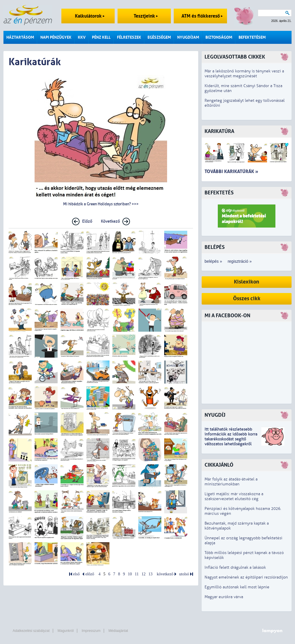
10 (130, 574)
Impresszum (91, 631)
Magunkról (66, 631)
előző (90, 574)
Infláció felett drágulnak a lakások (235, 567)
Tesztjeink (146, 16)
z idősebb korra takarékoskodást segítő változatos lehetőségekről (231, 439)
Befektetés (219, 193)
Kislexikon (247, 282)
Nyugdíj (215, 415)
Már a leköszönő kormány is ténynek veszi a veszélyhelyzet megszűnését (244, 74)
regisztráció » (240, 261)
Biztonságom (219, 37)
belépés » (213, 261)
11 (137, 574)
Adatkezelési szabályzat (31, 631)
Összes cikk (247, 299)
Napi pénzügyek (56, 37)
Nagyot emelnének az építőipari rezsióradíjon (246, 577)
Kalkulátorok (90, 16)
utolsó (184, 574)
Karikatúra (219, 131)
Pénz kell (101, 37)
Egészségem (159, 37)
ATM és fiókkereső (202, 16)
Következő (110, 221)
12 (143, 574)
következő (165, 574)
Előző (87, 221)
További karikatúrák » (231, 171)
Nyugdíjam (188, 37)
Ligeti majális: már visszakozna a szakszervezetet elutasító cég (234, 496)
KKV (82, 37)
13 (150, 574)
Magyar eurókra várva (224, 597)
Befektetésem (252, 37)
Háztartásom (20, 37)
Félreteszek (129, 37)
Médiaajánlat (118, 631)
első (76, 574)
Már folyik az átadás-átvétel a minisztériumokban (231, 482)
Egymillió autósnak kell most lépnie (237, 587)
